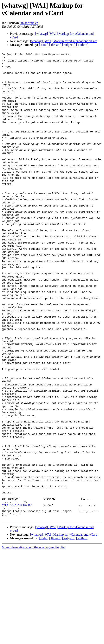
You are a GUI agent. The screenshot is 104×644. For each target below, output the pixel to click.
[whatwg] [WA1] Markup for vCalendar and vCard (64, 41)
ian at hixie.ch (29, 23)
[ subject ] (69, 45)
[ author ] (82, 45)
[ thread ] (55, 45)
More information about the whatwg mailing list (33, 640)
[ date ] (44, 45)
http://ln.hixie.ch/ (17, 595)
